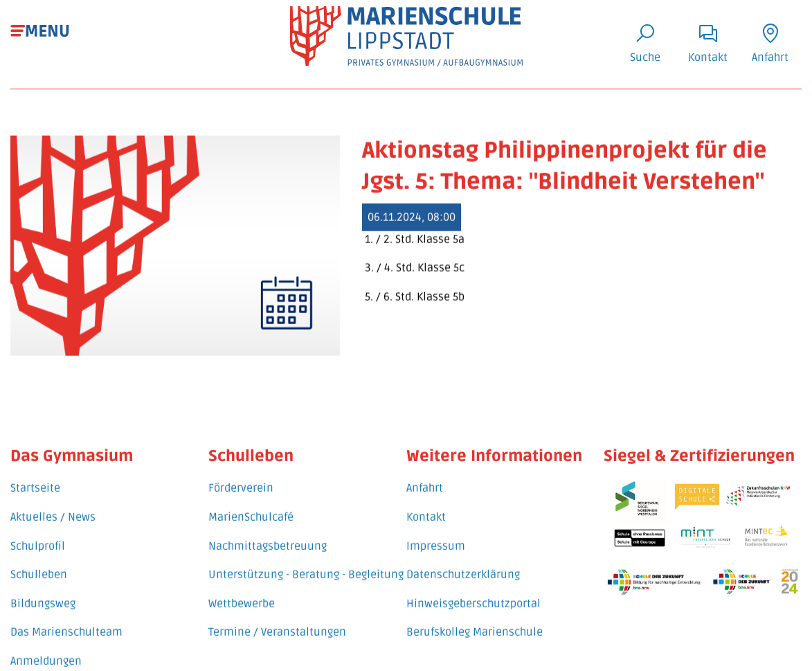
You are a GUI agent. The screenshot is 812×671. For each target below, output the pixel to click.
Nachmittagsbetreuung (268, 530)
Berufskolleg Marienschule (475, 616)
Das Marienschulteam (66, 616)
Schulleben (39, 559)
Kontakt (426, 501)
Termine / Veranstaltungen (277, 616)
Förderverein (241, 472)
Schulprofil (38, 530)
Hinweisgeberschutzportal (473, 587)
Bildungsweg (43, 587)
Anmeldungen (46, 645)
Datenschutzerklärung (463, 559)
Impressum (436, 530)
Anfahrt (425, 472)
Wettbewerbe (242, 587)
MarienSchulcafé (251, 501)
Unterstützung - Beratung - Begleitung (306, 559)
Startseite (35, 472)
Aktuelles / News (53, 501)
